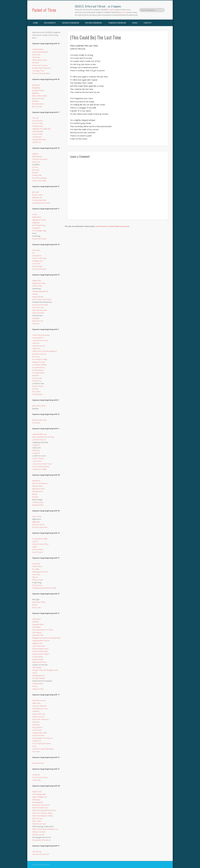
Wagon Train (37, 792)
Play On (35, 577)
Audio (135, 23)
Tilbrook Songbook (117, 23)
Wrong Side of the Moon (42, 840)
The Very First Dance (40, 777)
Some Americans (39, 646)
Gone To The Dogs (39, 258)
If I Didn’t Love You (39, 354)
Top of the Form (38, 735)
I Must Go (36, 343)
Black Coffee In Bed (40, 96)
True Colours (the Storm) (42, 743)
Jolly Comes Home (39, 406)
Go (33, 253)
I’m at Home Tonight (40, 359)
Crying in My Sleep (39, 139)
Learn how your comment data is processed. (112, 226)
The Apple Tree (38, 71)
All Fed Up (36, 57)
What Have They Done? (41, 805)
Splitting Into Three (39, 662)
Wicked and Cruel (39, 824)
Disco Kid (36, 170)
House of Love (38, 321)
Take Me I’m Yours (39, 700)
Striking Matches (38, 675)
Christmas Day (38, 126)
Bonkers (35, 101)
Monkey (35, 497)
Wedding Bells (38, 802)
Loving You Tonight (39, 469)
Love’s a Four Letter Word (42, 464)
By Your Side (37, 106)
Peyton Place (37, 566)
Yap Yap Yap (37, 852)
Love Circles (37, 461)
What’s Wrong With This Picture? (44, 810)
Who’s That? (37, 821)
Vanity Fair (36, 775)
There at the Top (39, 714)
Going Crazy (37, 256)
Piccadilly (36, 569)
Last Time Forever (39, 440)
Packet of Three (44, 10)
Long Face (36, 453)
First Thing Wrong (39, 225)
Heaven (35, 294)
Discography (50, 23)
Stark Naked (37, 667)
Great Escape (37, 266)
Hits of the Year (38, 307)
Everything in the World (41, 203)
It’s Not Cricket (38, 386)
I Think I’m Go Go (39, 346)
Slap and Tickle (38, 635)
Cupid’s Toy (37, 142)
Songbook (112, 10)
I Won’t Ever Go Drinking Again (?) (44, 351)
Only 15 (35, 541)
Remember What (39, 602)
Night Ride (36, 522)
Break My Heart (38, 104)
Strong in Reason (39, 678)
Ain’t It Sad (36, 55)
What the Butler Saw (40, 808)
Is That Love (37, 381)
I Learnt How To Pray (40, 340)
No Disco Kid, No (38, 525)
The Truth (36, 752)
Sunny (35, 686)
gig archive (123, 12)
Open (35, 547)
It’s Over (35, 389)
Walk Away (36, 800)
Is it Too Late (37, 378)
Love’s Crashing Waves (41, 466)
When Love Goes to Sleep (42, 813)
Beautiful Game (38, 90)
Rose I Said (36, 607)
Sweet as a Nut (38, 689)
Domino (35, 173)
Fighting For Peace (39, 220)
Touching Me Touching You (43, 738)
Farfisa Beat (37, 217)
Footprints (36, 228)
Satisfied (36, 622)
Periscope (36, 564)
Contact (148, 23)
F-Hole (35, 214)
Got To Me (36, 264)
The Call (35, 118)
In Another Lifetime (40, 365)
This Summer (37, 727)
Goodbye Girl (37, 261)
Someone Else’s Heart (41, 654)
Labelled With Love (40, 434)
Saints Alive (37, 619)
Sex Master (36, 627)
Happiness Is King (39, 283)
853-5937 (36, 192)
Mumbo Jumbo (38, 505)
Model (35, 494)
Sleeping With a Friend (41, 641)
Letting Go (36, 445)
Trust (34, 746)
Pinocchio (36, 574)
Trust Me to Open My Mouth (43, 749)
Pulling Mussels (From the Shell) (44, 588)
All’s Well (36, 63)
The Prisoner (37, 585)
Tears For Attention (39, 706)
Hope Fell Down (38, 313)
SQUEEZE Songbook (70, 23)
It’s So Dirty (36, 392)
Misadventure (37, 491)
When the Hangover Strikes (43, 816)
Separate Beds (38, 624)
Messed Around (38, 489)
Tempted (36, 711)
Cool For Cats (37, 134)
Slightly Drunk (37, 643)
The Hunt (36, 324)
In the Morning (38, 370)
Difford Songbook (94, 23)
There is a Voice (38, 717)
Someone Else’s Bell (40, 651)
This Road (36, 725)
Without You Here (39, 832)
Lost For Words (38, 458)
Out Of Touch (37, 552)
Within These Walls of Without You (45, 829)
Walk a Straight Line (40, 797)
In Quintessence (39, 367)
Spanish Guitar (38, 659)
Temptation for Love (40, 709)
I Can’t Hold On (38, 338)
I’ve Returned (37, 394)
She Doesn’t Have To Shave (43, 630)
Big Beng (35, 93)
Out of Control (38, 549)
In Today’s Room (38, 373)
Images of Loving (38, 362)
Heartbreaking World (40, 291)
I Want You (36, 348)
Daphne (35, 154)
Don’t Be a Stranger (40, 178)
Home (35, 23)
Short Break (37, 632)
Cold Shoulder (38, 131)
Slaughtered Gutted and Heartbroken (46, 638)
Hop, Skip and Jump (40, 310)
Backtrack (36, 85)
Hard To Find (37, 286)
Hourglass (36, 318)
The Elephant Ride (39, 200)
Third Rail (36, 722)
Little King (36, 450)
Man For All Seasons (40, 483)
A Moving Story (38, 49)
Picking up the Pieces (40, 572)
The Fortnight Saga (39, 231)
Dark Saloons (37, 156)
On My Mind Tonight (40, 539)
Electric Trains (38, 195)
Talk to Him (36, 703)
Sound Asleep (38, 657)
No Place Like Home (40, 527)
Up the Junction (38, 763)
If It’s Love (36, 357)
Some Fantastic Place (40, 649)
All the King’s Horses (40, 60)
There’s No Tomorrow (40, 719)
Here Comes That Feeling (42, 299)
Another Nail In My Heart (41, 68)
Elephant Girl (37, 198)
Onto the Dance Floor (40, 544)
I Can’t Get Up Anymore (41, 335)
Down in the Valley (39, 181)
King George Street (39, 420)
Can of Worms (38, 121)
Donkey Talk (37, 175)
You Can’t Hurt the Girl (41, 854)
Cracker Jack (37, 137)
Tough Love (37, 741)
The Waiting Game (39, 794)
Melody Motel (37, 486)
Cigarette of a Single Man (42, 129)
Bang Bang (36, 88)
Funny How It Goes (39, 239)
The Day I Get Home (40, 159)
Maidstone (36, 481)
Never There (37, 516)
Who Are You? (38, 818)
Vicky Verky (36, 780)
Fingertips (36, 223)
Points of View (38, 580)
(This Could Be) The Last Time (43, 437)
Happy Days (37, 280)
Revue (35, 605)
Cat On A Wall (37, 123)
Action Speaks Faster (40, 52)
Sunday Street (38, 684)
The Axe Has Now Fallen (41, 73)
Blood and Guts (38, 98)
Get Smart (36, 250)
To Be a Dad (37, 730)
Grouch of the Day (39, 269)
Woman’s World (38, 835)
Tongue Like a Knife (40, 733)
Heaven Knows (38, 297)
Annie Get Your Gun (40, 65)
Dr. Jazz (35, 167)
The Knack (36, 423)
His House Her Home (40, 305)
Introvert (36, 375)
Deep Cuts (36, 162)
